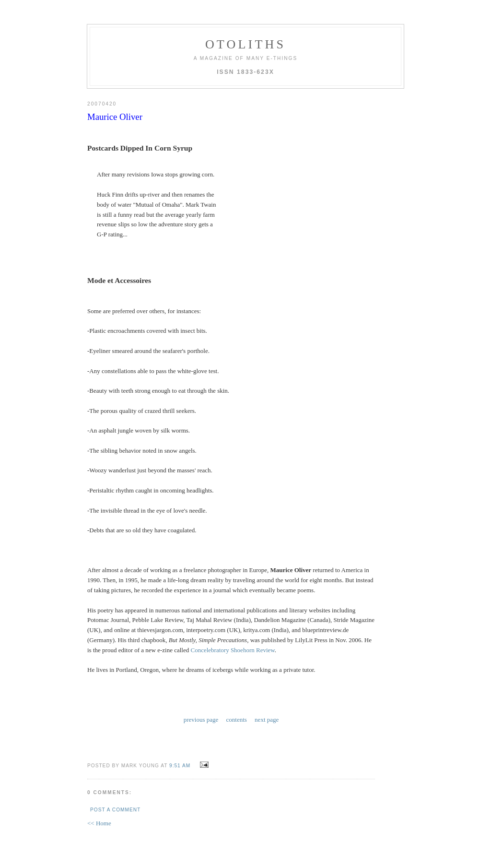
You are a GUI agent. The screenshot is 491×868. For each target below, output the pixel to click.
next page (267, 720)
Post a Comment (115, 810)
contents (237, 720)
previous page (201, 720)
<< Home (99, 823)
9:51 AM (180, 766)
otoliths (245, 44)
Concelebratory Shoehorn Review (233, 650)
